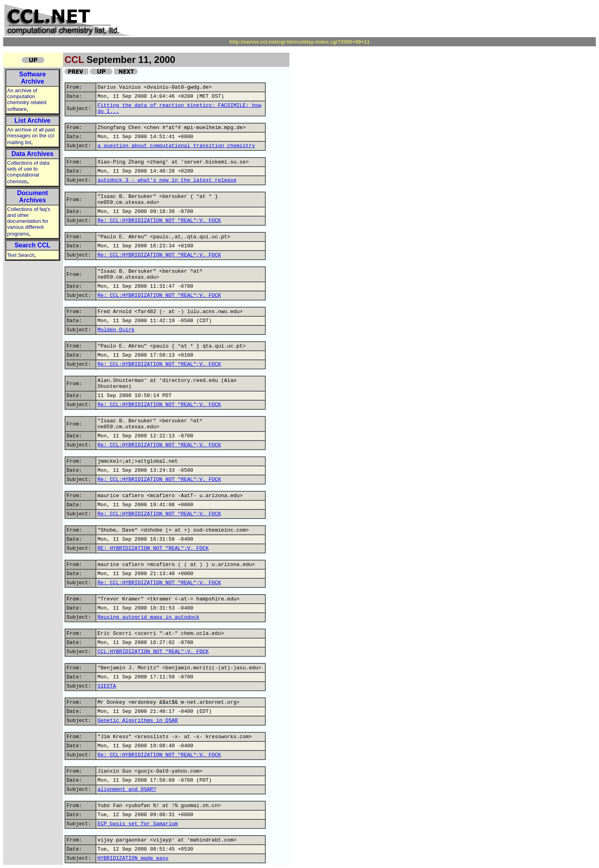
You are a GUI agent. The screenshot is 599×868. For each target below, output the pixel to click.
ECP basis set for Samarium (138, 824)
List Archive (33, 121)
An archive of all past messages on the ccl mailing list (31, 136)
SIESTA (107, 686)
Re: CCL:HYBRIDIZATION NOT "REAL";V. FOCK (159, 221)
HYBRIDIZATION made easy (133, 858)
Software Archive (32, 78)
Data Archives (32, 154)
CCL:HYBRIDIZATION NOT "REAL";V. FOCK (153, 652)
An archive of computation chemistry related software (27, 100)
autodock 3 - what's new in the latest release (167, 180)
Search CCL (33, 245)
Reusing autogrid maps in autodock (148, 617)
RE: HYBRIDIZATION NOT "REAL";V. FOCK (153, 548)
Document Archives (32, 197)
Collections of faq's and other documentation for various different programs (29, 221)
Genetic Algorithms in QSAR (138, 721)
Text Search (21, 255)
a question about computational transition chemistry (176, 146)
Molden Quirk (116, 330)
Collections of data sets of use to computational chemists (28, 172)
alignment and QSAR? (127, 789)
